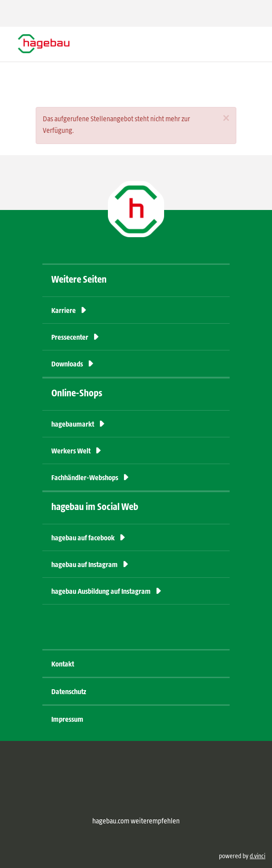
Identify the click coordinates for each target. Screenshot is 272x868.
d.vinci (258, 856)
